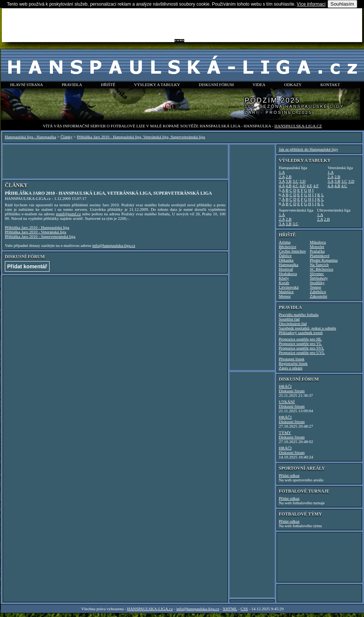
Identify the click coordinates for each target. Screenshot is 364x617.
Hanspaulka (289, 265)
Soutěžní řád (289, 319)
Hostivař (286, 269)
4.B (289, 186)
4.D (302, 186)
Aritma (285, 242)
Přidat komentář (27, 266)
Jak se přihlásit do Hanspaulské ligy (308, 149)
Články (66, 137)
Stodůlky (317, 283)
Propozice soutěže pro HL (300, 339)
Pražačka (317, 251)
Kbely (284, 278)
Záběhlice (318, 292)
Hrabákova (288, 274)
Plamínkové (320, 256)
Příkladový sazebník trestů (301, 333)
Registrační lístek (293, 363)
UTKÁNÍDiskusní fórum (292, 404)
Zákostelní (318, 296)
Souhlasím (342, 4)
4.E (309, 186)
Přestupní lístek (292, 359)
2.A (282, 177)
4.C (296, 186)
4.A (282, 186)
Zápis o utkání (291, 368)
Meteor (285, 296)
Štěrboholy (319, 278)
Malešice (286, 292)
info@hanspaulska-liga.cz (114, 245)
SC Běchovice (321, 269)
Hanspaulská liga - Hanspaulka (31, 137)
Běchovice (287, 246)
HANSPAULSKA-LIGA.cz (298, 126)
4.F (316, 186)
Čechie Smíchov (292, 251)
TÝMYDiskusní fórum (292, 435)
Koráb (284, 283)
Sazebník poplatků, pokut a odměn (307, 328)
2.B (289, 177)
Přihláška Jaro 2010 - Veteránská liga (35, 232)
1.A (282, 172)
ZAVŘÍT (179, 41)
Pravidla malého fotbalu (299, 315)
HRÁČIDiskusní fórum (292, 389)
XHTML (230, 609)
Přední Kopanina (323, 260)
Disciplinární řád (293, 324)
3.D (302, 181)
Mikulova (318, 242)
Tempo (315, 287)
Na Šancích (319, 265)
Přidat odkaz (289, 475)
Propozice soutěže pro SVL (302, 348)
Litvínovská (289, 287)
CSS (244, 609)
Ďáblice (285, 256)
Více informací (311, 4)
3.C (296, 181)
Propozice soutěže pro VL (300, 343)
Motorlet (317, 246)
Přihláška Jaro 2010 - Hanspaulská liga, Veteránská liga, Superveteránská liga (141, 137)
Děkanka (286, 260)
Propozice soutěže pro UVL (302, 352)
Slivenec (317, 274)
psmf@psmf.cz (68, 214)
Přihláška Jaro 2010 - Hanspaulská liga (37, 227)
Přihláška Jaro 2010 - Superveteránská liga (40, 236)
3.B (289, 181)
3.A (282, 181)
